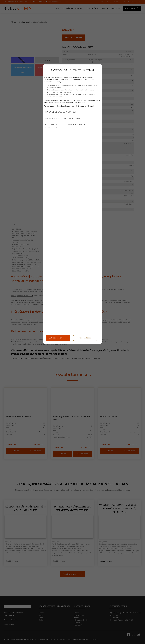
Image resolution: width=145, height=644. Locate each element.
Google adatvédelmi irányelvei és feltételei (77, 106)
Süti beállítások (85, 338)
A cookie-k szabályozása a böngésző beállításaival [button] (67, 126)
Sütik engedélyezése (58, 338)
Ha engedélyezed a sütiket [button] (61, 112)
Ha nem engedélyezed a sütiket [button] (63, 118)
